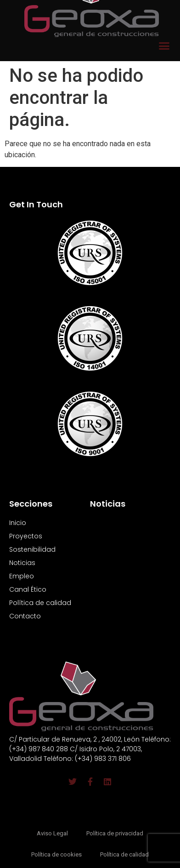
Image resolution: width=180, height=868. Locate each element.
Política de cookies (56, 854)
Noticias (22, 563)
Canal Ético (28, 589)
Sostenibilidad (32, 549)
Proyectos (26, 536)
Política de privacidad (115, 833)
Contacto (25, 616)
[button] (164, 46)
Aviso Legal (52, 833)
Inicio (18, 523)
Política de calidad (40, 603)
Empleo (22, 576)
